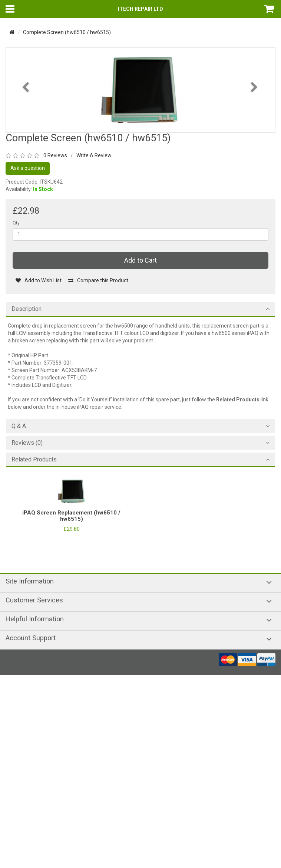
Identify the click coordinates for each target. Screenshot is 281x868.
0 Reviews (55, 155)
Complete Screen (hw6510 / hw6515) (67, 32)
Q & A (19, 426)
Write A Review (94, 155)
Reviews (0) (27, 443)
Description (27, 309)
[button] (26, 107)
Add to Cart (140, 260)
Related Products (34, 460)
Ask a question (28, 168)
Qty (16, 223)
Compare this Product (98, 280)
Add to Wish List (38, 280)
